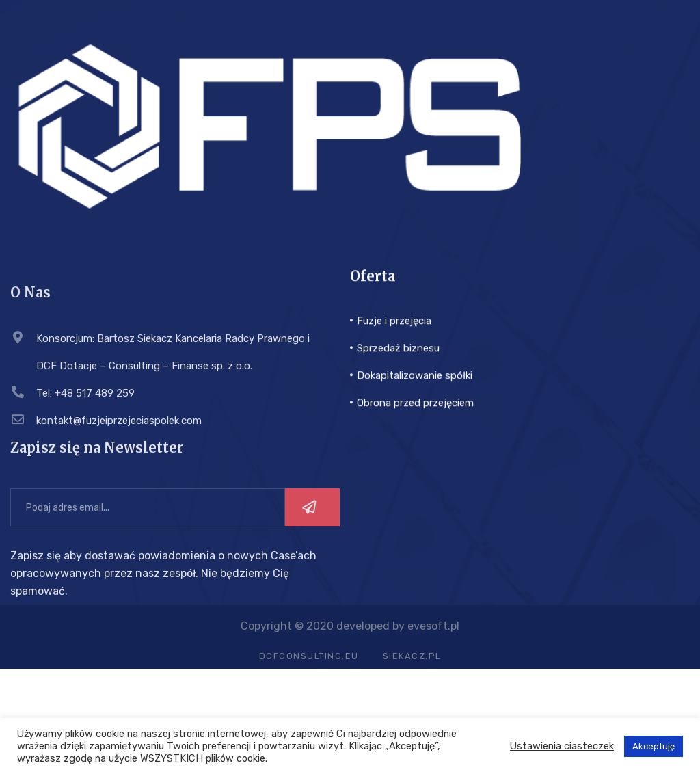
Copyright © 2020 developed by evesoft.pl (350, 632)
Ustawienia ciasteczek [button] (562, 746)
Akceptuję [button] (654, 746)
